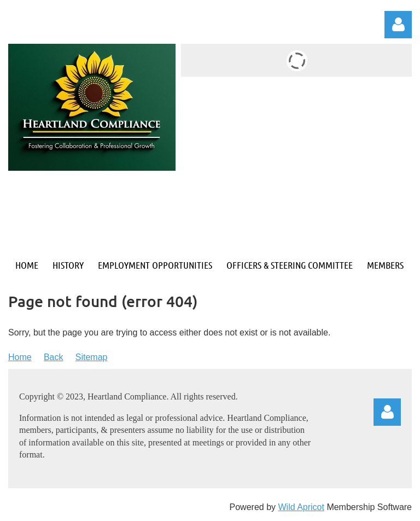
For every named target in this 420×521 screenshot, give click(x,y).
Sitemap (92, 357)
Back (54, 357)
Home (20, 357)
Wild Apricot (301, 507)
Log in (398, 25)
